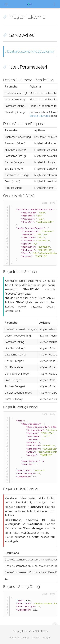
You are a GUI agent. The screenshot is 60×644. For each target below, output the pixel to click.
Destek (36, 638)
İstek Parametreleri (28, 67)
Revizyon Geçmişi (19, 638)
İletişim (47, 638)
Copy (53, 203)
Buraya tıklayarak (40, 116)
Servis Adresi (22, 35)
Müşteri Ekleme (27, 17)
